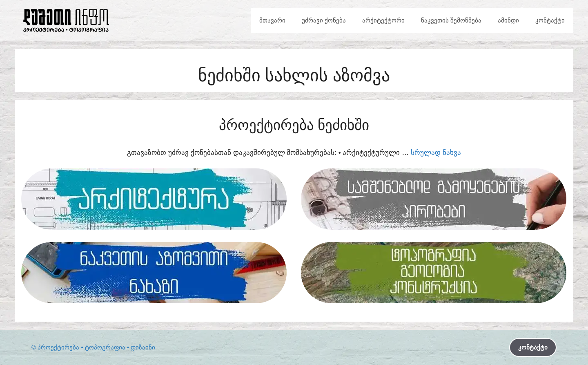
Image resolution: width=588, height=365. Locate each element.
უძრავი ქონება (324, 20)
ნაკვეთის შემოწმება (451, 20)
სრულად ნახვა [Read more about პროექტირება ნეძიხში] (436, 153)
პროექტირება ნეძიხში (294, 125)
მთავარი (272, 20)
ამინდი (508, 20)
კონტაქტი (550, 20)
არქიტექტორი (383, 20)
